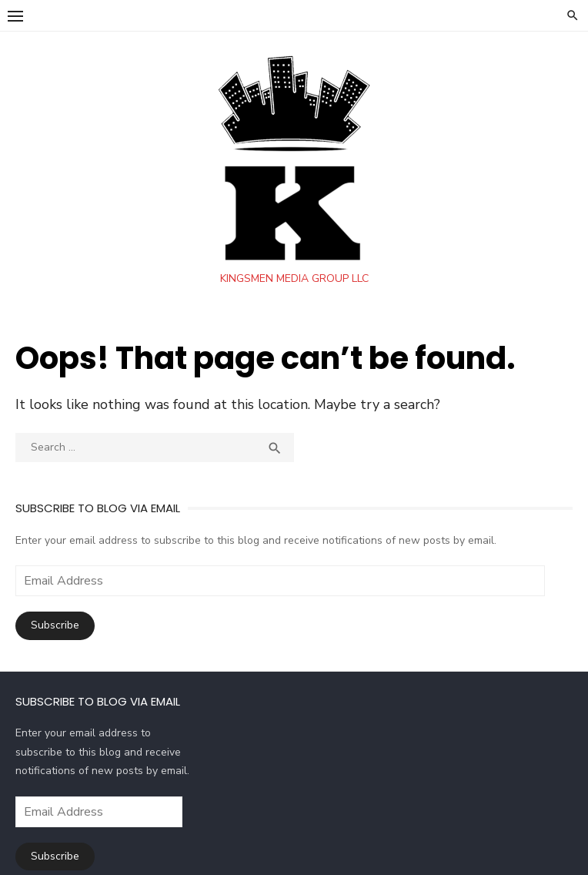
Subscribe (56, 625)
